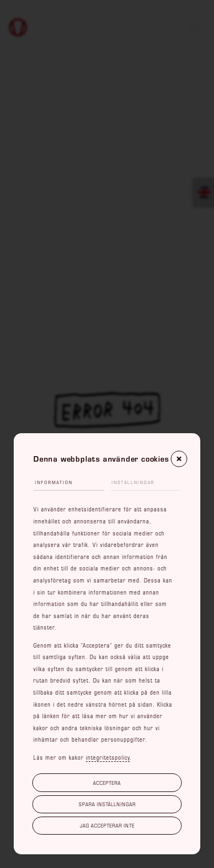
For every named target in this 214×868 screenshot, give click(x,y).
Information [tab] (54, 482)
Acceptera (107, 783)
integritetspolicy (108, 758)
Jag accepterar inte (107, 825)
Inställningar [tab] (133, 482)
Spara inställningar (107, 804)
